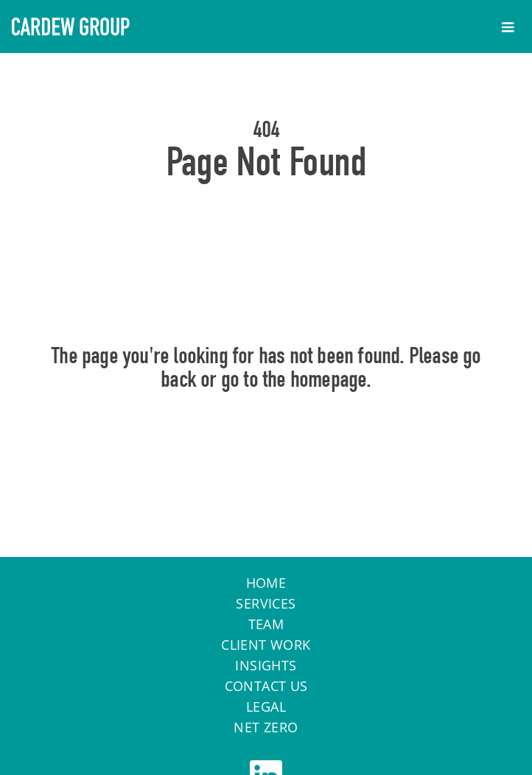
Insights (266, 665)
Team (266, 624)
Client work (266, 645)
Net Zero (266, 727)
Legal (266, 706)
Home (266, 443)
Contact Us (266, 686)
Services (266, 603)
